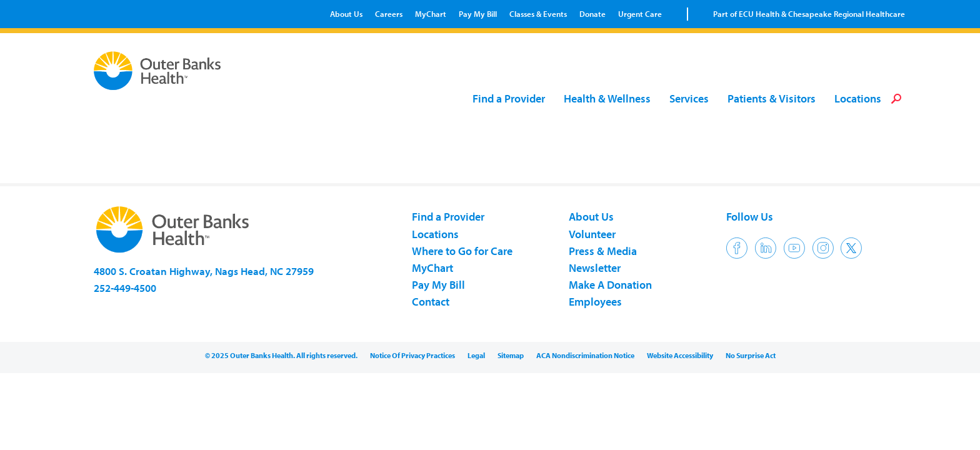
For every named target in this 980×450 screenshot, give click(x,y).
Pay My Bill (478, 14)
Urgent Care (640, 14)
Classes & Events (538, 14)
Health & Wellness (607, 99)
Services (689, 99)
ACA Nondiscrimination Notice (585, 355)
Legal (476, 355)
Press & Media (603, 251)
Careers (389, 14)
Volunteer (592, 234)
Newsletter (595, 268)
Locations (858, 99)
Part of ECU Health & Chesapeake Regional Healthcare (809, 14)
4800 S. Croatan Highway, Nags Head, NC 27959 (204, 271)
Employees (595, 302)
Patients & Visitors (772, 99)
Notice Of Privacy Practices (412, 355)
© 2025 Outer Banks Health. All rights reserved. (281, 355)
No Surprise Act (751, 355)
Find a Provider (509, 99)
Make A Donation (610, 285)
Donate (592, 14)
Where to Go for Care (462, 251)
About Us (346, 14)
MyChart (431, 14)
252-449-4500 (125, 288)
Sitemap (511, 355)
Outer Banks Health (161, 71)
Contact (431, 302)
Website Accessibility (680, 355)
